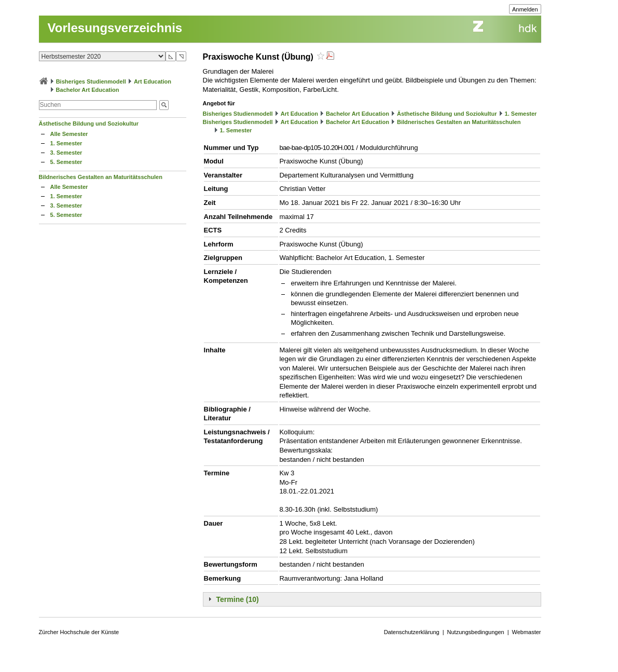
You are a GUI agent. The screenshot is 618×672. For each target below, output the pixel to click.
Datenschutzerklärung (412, 632)
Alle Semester (69, 134)
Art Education (153, 81)
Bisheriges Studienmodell (91, 81)
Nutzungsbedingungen (476, 632)
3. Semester (66, 153)
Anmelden (525, 9)
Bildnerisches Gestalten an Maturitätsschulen (101, 177)
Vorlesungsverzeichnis (115, 28)
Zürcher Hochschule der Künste (79, 632)
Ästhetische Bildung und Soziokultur (89, 124)
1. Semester (66, 143)
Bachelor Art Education (88, 90)
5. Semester (66, 162)
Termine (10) (238, 599)
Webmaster (527, 632)
